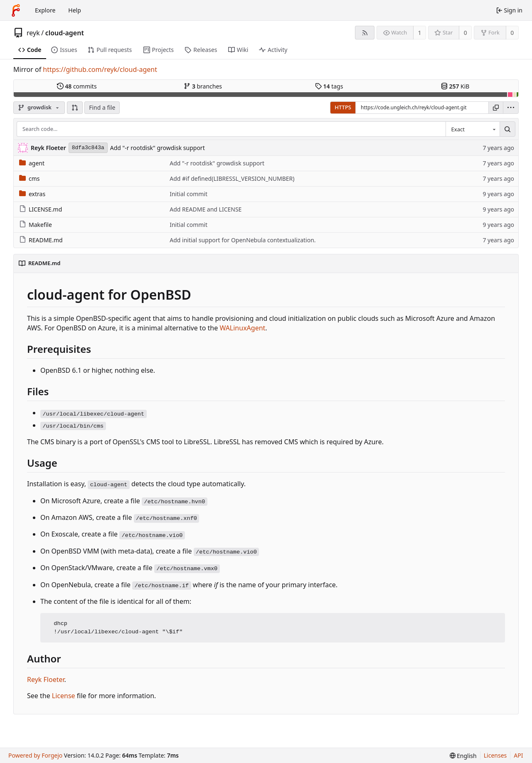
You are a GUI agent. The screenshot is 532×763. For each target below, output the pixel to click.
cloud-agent (65, 33)
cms (30, 178)
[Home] (16, 10)
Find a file (102, 107)
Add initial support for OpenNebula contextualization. (243, 240)
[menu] (511, 108)
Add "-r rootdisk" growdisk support (158, 148)
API (518, 755)
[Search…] (507, 129)
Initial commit (188, 194)
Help (75, 10)
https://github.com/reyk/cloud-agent (100, 69)
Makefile (36, 225)
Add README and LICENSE (206, 209)
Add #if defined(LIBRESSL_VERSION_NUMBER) (232, 178)
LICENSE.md (41, 209)
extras (32, 194)
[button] (75, 108)
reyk (33, 33)
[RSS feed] (365, 33)
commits (77, 86)
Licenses (495, 755)
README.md (41, 240)
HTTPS (343, 107)
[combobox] (473, 129)
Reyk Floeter (46, 679)
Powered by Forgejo (35, 755)
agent (32, 163)
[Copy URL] (496, 108)
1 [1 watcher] (420, 33)
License (64, 696)
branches (203, 86)
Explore (45, 10)
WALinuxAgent (242, 328)
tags (329, 86)
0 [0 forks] (512, 33)
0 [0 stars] (465, 33)
